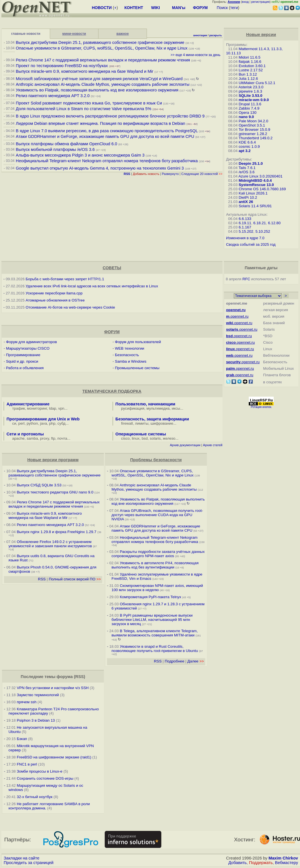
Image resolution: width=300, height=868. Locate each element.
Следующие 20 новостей (202, 174)
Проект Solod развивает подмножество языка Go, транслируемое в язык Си (89, 103)
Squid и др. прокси (22, 361)
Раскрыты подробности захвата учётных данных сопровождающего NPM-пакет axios (158, 554)
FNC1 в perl (27, 764)
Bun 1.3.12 (248, 74)
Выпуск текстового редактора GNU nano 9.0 (55, 492)
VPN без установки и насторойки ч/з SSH (53, 688)
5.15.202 (246, 231)
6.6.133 (245, 219)
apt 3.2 (245, 151)
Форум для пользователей (138, 342)
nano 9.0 (246, 117)
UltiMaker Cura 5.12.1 (257, 83)
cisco (125, 438)
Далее (196, 661)
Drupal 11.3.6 (250, 104)
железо (169, 438)
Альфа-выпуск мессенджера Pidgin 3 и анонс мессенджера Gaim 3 (80, 155)
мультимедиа (158, 408)
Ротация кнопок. (261, 407)
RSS (42, 579)
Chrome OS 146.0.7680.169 (262, 189)
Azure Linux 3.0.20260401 (260, 176)
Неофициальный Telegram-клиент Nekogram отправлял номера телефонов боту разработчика (107, 161)
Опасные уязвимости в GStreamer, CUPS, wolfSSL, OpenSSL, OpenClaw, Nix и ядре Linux (102, 48)
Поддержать (261, 863)
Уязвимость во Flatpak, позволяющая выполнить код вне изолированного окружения (97, 90)
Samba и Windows (131, 361)
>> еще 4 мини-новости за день (196, 55)
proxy (45, 438)
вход (245, 2)
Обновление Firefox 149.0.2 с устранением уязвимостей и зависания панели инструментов (50, 544)
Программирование (23, 355)
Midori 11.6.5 (249, 57)
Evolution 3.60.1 (252, 66)
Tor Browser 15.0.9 (254, 130)
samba (32, 438)
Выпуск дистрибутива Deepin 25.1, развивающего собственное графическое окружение (100, 42)
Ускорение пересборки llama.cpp (54, 293)
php (52, 423)
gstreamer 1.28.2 (253, 134)
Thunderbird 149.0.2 (256, 138)
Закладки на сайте (22, 858)
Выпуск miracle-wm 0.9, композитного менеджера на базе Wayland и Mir (85, 71)
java (44, 423)
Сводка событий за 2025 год (251, 244)
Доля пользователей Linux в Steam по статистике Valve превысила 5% (84, 109)
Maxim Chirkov (283, 858)
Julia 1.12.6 (248, 79)
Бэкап (22, 739)
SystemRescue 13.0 (256, 185)
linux (136, 438)
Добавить (238, 863)
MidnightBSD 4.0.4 (255, 180)
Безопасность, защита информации (152, 419)
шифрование (162, 423)
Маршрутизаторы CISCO (28, 348)
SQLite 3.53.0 (250, 96)
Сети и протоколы (25, 434)
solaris (155, 438)
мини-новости (74, 34)
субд (61, 423)
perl (22, 423)
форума (65, 677)
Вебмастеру (287, 863)
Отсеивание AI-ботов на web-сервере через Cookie (70, 307)
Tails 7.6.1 (247, 168)
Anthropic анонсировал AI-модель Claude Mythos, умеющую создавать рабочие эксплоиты (103, 84)
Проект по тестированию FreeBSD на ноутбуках (62, 66)
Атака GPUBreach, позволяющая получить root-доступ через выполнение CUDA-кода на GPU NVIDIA (157, 515)
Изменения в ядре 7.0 (245, 238)
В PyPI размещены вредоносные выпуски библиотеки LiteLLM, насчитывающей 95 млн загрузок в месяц (152, 620)
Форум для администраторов (31, 342)
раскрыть (216, 35)
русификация (133, 408)
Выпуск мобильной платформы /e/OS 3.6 (55, 149)
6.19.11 (245, 223)
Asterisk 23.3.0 (251, 87)
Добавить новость (146, 174)
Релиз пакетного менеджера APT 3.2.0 (53, 96)
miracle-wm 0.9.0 (254, 100)
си (14, 423)
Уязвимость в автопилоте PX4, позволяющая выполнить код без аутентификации (155, 565)
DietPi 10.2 (248, 197)
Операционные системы (141, 434)
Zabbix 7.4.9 (249, 108)
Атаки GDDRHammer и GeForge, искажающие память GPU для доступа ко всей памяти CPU (105, 136)
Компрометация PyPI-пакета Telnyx (150, 597)
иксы (176, 408)
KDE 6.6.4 (247, 142)
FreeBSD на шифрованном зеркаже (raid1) (54, 757)
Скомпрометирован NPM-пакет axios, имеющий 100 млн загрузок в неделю (157, 588)
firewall (127, 423)
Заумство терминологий (38, 695)
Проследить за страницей (29, 863)
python (32, 423)
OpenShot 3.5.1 (252, 125)
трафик (19, 408)
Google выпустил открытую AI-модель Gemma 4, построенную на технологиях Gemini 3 (100, 168)
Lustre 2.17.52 (251, 70)
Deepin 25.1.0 (251, 163)
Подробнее (174, 661)
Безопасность (127, 355)
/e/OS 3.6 (247, 172)
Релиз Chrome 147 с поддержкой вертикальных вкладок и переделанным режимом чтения (103, 60)
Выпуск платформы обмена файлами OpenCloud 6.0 (67, 144)
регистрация (261, 2)
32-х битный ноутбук (35, 797)
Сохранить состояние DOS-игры (45, 778)
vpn (61, 408)
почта (62, 438)
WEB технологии (129, 348)
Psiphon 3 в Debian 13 (36, 720)
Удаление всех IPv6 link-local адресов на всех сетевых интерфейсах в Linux (92, 286)
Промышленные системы (137, 368)
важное (123, 34)
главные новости (26, 34)
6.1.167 (245, 227)
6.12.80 (274, 223)
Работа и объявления (25, 368)
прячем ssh (27, 702)
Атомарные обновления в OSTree (55, 300)
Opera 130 (247, 113)
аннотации (200, 35)
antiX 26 (246, 202)
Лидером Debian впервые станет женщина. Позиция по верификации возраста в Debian (101, 123)
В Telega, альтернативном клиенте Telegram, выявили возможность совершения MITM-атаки (155, 633)
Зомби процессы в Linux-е (39, 771)
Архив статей (213, 445)
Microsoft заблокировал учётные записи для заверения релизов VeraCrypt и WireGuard (99, 79)
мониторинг (37, 408)
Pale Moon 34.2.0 (253, 121)
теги (234, 8)
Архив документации (185, 445)
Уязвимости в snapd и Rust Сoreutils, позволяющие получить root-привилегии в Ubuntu (155, 649)
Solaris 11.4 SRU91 (255, 206)
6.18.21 (260, 223)
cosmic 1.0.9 (249, 147)
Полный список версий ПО (75, 579)
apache (18, 438)
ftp (53, 438)
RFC (246, 279)
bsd (145, 438)
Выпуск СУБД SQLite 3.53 (39, 485)
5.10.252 (263, 231)
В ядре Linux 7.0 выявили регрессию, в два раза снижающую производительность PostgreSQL (107, 131)
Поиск (222, 8)
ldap (52, 408)
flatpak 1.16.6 (250, 62)
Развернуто (170, 174)
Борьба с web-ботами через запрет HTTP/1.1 (65, 279)
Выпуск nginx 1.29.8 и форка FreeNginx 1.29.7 (56, 532)
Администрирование (28, 404)
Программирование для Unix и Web (43, 419)
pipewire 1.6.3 (250, 91)
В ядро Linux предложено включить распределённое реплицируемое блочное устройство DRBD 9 (110, 116)
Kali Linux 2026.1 (253, 193)
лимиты (142, 423)
